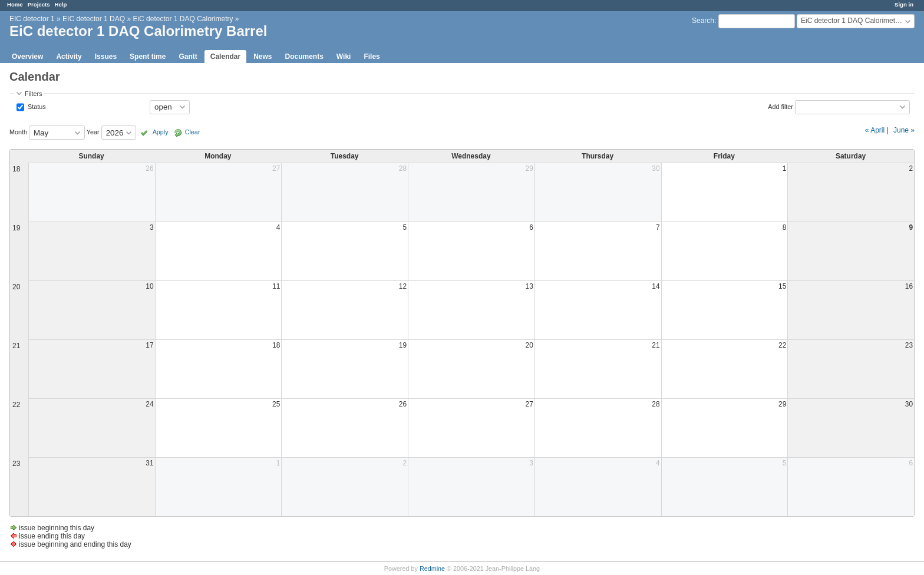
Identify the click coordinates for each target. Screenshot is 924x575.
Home (15, 4)
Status (36, 106)
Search (703, 21)
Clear (193, 132)
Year (93, 132)
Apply (161, 132)
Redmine (432, 569)
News (263, 57)
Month (18, 132)
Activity (69, 57)
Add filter (781, 106)
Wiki (344, 57)
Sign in (904, 4)
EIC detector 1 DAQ (94, 19)
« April (875, 130)
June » (904, 130)
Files (372, 57)
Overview (27, 57)
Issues (106, 57)
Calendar (225, 57)
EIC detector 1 (32, 19)
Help (61, 4)
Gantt (188, 57)
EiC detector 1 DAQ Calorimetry (183, 19)
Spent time (148, 57)
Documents (304, 57)
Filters (33, 94)
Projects (39, 4)
